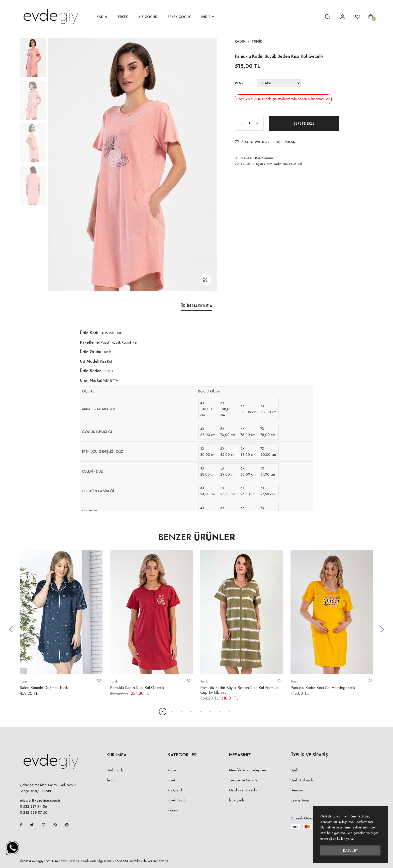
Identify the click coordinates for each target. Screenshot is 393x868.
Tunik (257, 41)
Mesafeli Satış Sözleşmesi (248, 770)
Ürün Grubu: (91, 352)
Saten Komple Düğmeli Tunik (44, 688)
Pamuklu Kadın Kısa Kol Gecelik (137, 688)
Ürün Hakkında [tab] (197, 306)
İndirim (173, 810)
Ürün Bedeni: (92, 371)
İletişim (111, 780)
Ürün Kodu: (90, 333)
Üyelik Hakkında (302, 780)
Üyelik (295, 770)
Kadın (102, 17)
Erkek (123, 17)
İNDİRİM (208, 17)
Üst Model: (90, 361)
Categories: (245, 164)
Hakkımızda (115, 770)
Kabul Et (351, 850)
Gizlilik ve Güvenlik (243, 790)
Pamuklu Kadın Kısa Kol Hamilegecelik (323, 688)
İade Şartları (238, 800)
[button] (11, 629)
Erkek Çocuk (179, 17)
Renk (239, 83)
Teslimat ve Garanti (243, 780)
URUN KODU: (244, 158)
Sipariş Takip (300, 800)
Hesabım (297, 790)
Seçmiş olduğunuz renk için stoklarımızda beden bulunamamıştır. (283, 99)
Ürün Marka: (91, 380)
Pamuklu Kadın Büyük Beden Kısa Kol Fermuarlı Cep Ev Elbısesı (240, 690)
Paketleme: (90, 342)
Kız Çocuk (148, 17)
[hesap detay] (315, 17)
